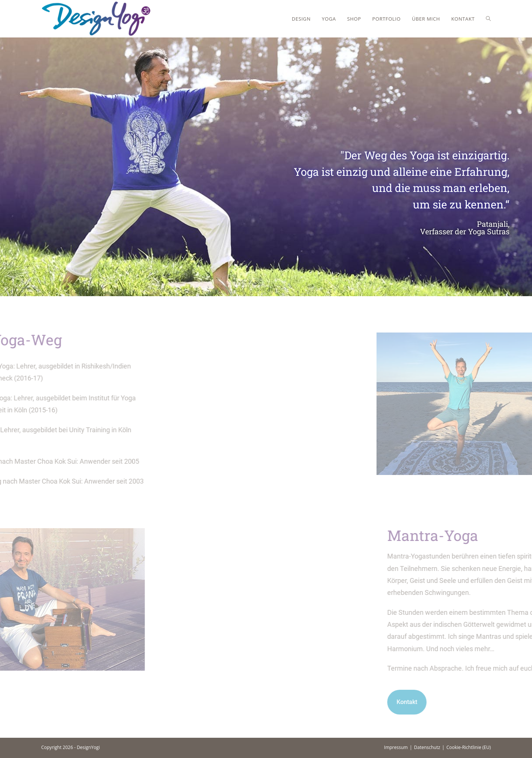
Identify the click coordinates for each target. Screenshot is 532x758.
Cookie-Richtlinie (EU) (468, 747)
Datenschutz (427, 747)
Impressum (396, 747)
